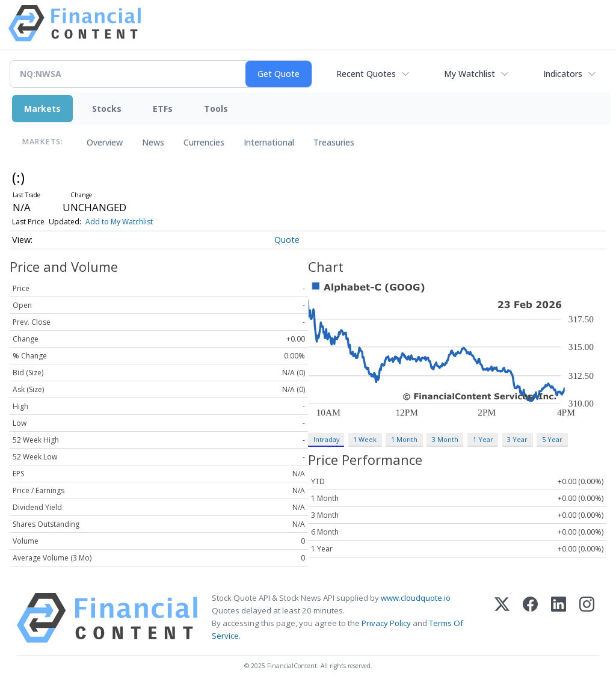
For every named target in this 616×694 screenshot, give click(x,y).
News (153, 142)
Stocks (107, 109)
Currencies (204, 142)
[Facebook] (530, 618)
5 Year (552, 439)
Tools (216, 109)
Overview (105, 142)
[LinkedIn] (559, 618)
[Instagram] (587, 618)
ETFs (163, 109)
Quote (287, 240)
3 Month (445, 439)
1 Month (404, 439)
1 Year (483, 439)
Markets (42, 109)
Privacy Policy (386, 623)
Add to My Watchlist (119, 222)
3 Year (517, 439)
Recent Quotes (366, 74)
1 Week (365, 439)
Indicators (563, 74)
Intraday (326, 439)
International (269, 142)
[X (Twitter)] (502, 618)
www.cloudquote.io (416, 598)
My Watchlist (470, 74)
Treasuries (334, 142)
